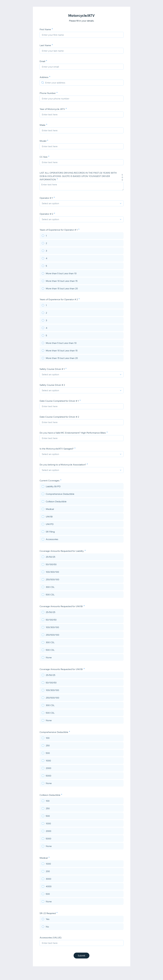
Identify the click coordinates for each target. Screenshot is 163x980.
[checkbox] (82, 487)
